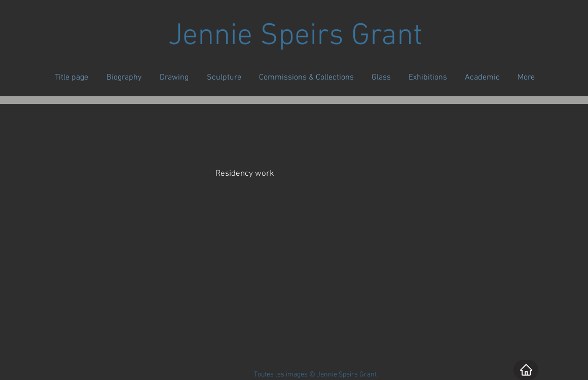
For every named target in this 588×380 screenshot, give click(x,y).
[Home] (526, 370)
